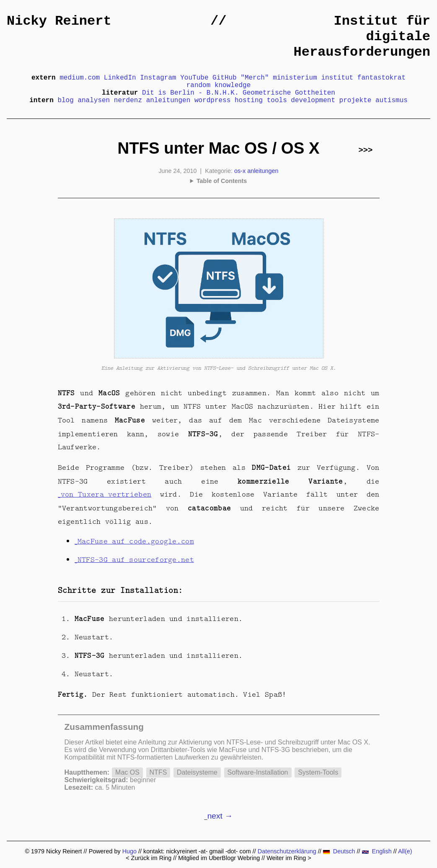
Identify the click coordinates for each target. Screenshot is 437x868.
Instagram (158, 78)
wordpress (212, 100)
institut (337, 78)
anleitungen (168, 100)
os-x (240, 171)
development (313, 100)
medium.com (80, 78)
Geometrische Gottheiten (289, 93)
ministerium (295, 78)
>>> (366, 150)
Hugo (129, 851)
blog (65, 100)
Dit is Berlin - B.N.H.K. (190, 93)
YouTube (194, 78)
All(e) (405, 851)
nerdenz (128, 100)
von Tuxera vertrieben (106, 494)
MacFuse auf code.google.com (136, 541)
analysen (94, 100)
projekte (356, 100)
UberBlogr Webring (234, 858)
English (377, 851)
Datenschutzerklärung (287, 851)
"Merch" (255, 78)
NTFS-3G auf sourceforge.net (136, 559)
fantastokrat (381, 78)
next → (220, 816)
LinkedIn (120, 78)
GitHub (225, 78)
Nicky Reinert (59, 21)
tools (277, 100)
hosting (249, 100)
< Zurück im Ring (149, 858)
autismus (392, 100)
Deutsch (339, 851)
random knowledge (219, 85)
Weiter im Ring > (289, 858)
